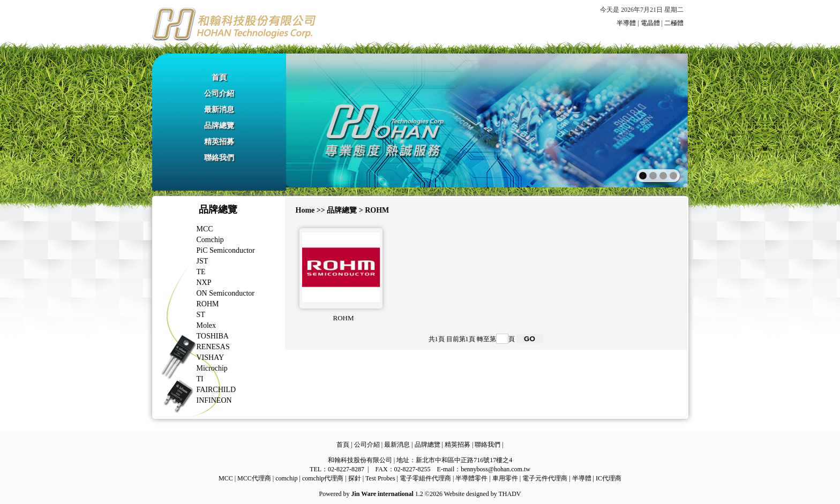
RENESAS (213, 347)
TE (201, 272)
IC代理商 (609, 478)
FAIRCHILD (216, 390)
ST (201, 315)
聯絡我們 (219, 158)
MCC (205, 229)
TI (200, 379)
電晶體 (650, 23)
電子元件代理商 (545, 478)
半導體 (626, 23)
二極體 (674, 23)
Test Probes (380, 478)
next (657, 119)
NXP (204, 283)
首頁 (219, 77)
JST (202, 261)
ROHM (208, 304)
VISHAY (211, 358)
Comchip (210, 240)
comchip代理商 (323, 478)
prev (317, 119)
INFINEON (214, 400)
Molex (207, 325)
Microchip (212, 368)
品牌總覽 (219, 126)
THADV (509, 494)
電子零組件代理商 (425, 478)
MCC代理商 (254, 478)
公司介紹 (219, 93)
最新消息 (219, 110)
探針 (355, 478)
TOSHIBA (213, 336)
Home (305, 210)
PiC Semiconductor (226, 250)
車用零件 (505, 478)
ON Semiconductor (226, 293)
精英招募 (219, 142)
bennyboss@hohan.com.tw (496, 469)
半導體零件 (471, 478)
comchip (286, 478)
